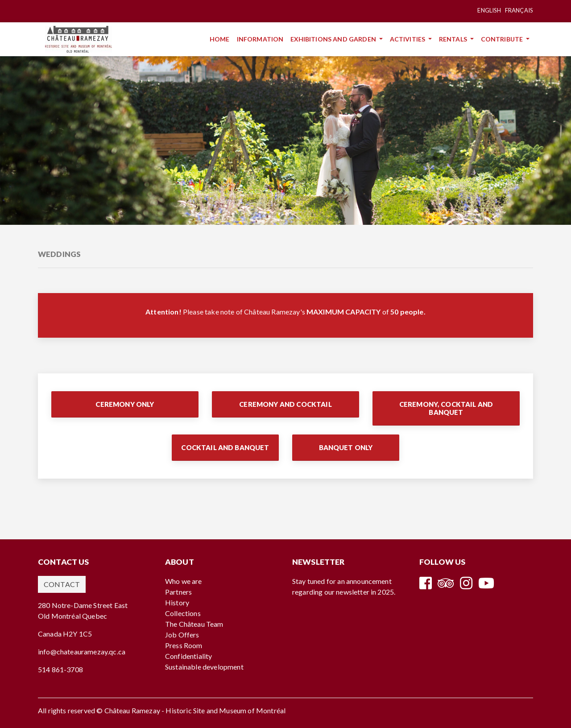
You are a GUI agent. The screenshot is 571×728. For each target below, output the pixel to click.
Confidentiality (188, 656)
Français (519, 10)
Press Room (184, 645)
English (489, 10)
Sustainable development (204, 667)
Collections (183, 613)
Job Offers (182, 635)
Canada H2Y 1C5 (65, 634)
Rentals (454, 39)
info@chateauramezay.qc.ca (82, 651)
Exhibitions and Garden (334, 39)
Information (262, 39)
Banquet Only (346, 447)
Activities (408, 39)
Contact (62, 584)
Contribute (503, 39)
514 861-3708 (60, 669)
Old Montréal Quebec (72, 616)
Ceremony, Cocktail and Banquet (446, 408)
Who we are (184, 581)
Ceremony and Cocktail (285, 404)
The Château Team (194, 624)
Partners (178, 592)
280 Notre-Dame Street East (83, 605)
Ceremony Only (125, 404)
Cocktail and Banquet (225, 447)
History (177, 602)
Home (221, 39)
